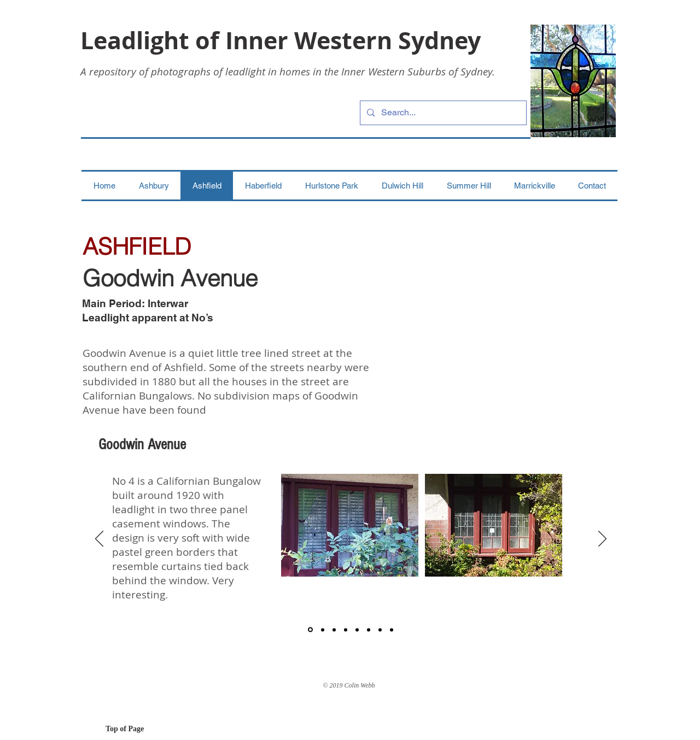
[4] (346, 630)
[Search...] (442, 113)
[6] (369, 630)
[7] (380, 630)
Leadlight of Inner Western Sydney (281, 40)
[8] (392, 630)
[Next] (602, 539)
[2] (323, 630)
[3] (334, 630)
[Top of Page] (144, 729)
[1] (310, 630)
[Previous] (99, 539)
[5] (357, 630)
